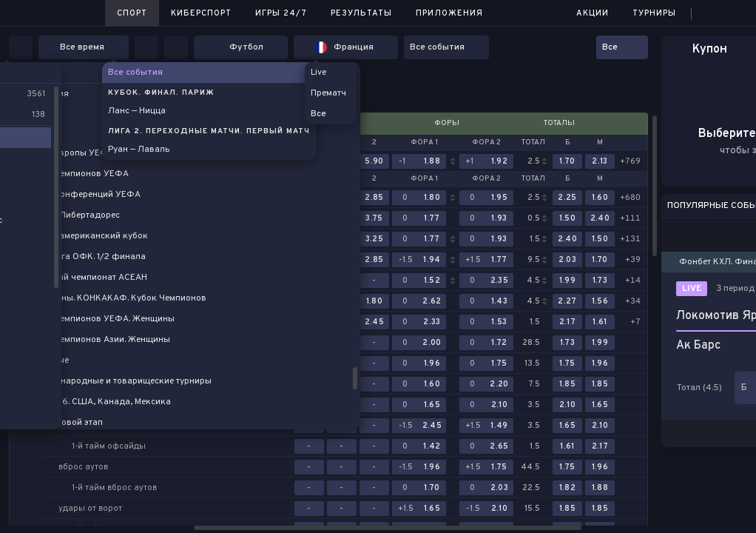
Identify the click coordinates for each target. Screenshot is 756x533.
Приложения (449, 13)
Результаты (361, 13)
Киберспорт (201, 13)
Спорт (132, 13)
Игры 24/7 (281, 13)
